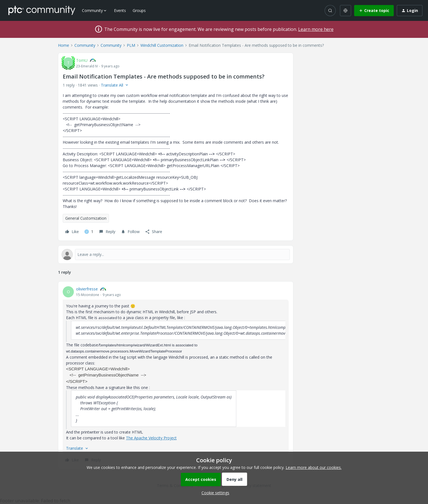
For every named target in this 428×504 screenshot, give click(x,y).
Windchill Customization (162, 45)
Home (64, 45)
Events (120, 10)
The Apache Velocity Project (151, 438)
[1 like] (89, 232)
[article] (176, 375)
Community (85, 45)
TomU (82, 60)
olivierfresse (87, 289)
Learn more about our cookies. (314, 467)
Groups (139, 10)
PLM (131, 45)
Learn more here (316, 29)
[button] (374, 11)
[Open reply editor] (176, 255)
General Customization (86, 218)
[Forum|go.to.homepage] (42, 10)
